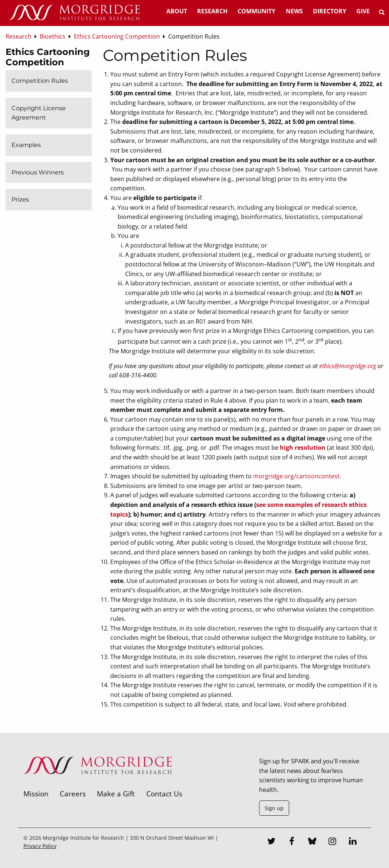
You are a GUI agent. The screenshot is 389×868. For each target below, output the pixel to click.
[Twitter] (271, 842)
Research (212, 11)
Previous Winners (38, 172)
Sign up (274, 808)
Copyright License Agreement (39, 113)
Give (363, 11)
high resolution (303, 448)
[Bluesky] (312, 842)
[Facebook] (292, 842)
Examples (26, 145)
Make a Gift (116, 794)
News (294, 11)
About (177, 11)
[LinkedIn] (353, 842)
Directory (330, 11)
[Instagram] (333, 842)
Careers (73, 794)
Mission (36, 794)
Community (256, 11)
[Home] (74, 13)
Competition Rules (40, 81)
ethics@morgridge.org (348, 366)
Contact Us (164, 794)
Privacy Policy (40, 846)
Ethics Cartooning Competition (48, 57)
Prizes (20, 199)
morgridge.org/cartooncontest (296, 476)
